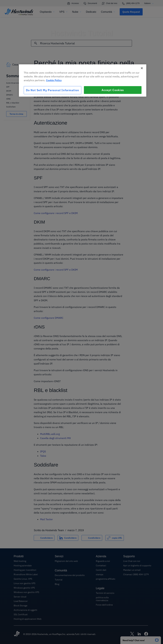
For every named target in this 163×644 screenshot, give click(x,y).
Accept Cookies (113, 90)
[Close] (142, 68)
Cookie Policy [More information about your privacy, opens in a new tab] (54, 80)
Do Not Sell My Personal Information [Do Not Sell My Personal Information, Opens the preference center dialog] (53, 90)
